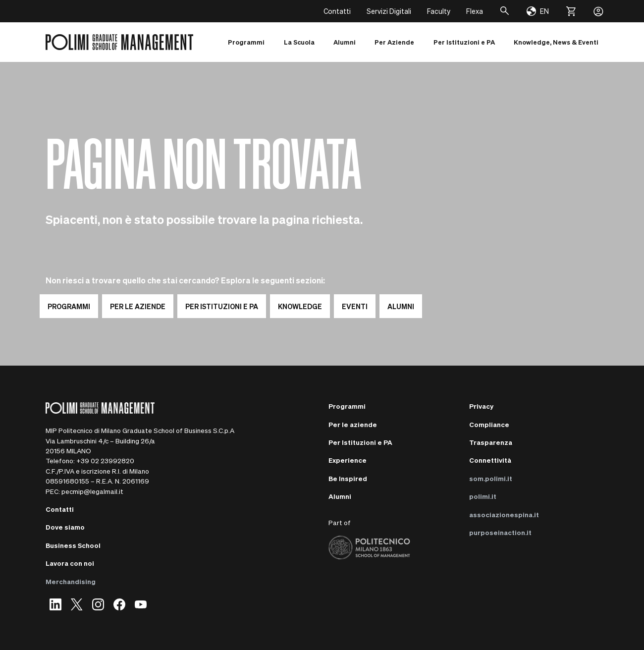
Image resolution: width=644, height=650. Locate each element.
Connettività (490, 460)
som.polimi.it (491, 478)
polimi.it (483, 496)
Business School (73, 545)
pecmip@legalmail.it (92, 491)
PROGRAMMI (69, 306)
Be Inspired (348, 478)
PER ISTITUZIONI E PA (222, 306)
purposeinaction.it (500, 532)
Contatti (337, 11)
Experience (348, 460)
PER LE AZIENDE (138, 306)
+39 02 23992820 (105, 460)
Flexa (475, 11)
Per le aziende (353, 424)
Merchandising (71, 581)
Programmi (347, 406)
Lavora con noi (70, 563)
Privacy (481, 406)
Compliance (489, 424)
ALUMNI (401, 306)
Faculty (439, 11)
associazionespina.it (504, 515)
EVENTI (355, 306)
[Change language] (538, 11)
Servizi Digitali (389, 11)
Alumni (340, 496)
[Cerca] (505, 11)
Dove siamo (65, 527)
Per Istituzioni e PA (360, 442)
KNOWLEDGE (300, 306)
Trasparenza (491, 442)
